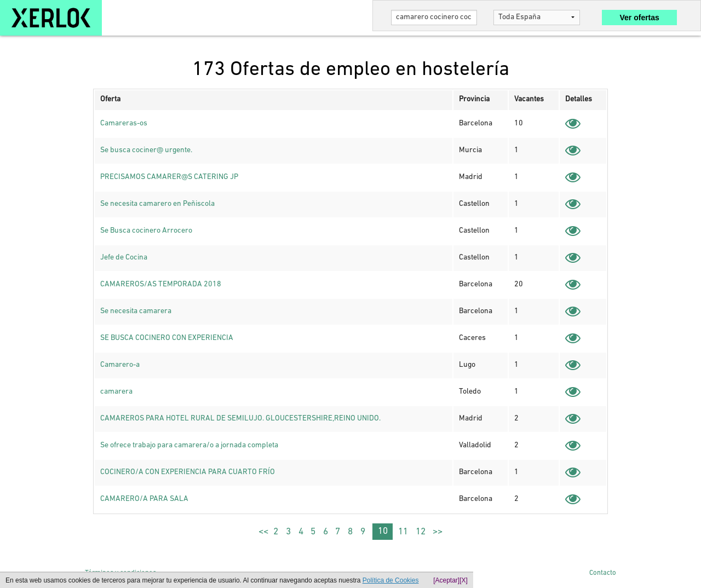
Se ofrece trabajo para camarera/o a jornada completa (189, 445)
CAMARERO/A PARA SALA (144, 499)
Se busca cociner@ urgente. (146, 150)
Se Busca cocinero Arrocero (146, 231)
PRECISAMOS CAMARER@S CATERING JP (169, 177)
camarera (116, 392)
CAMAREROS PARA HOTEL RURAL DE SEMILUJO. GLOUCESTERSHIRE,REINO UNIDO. (240, 419)
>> (438, 532)
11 (403, 532)
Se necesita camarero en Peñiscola (157, 204)
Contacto (603, 573)
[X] (464, 580)
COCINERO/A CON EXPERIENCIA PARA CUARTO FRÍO (188, 472)
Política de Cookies (391, 580)
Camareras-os (124, 123)
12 (421, 532)
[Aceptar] (446, 580)
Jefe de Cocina (124, 258)
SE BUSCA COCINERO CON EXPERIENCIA (167, 338)
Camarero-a (120, 365)
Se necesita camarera (136, 311)
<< (263, 532)
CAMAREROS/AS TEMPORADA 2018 (161, 284)
